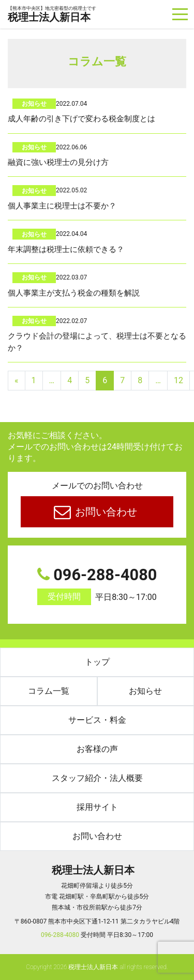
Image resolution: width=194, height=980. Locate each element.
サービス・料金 (97, 720)
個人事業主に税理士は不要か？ (62, 206)
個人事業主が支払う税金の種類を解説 (74, 293)
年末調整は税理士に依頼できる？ (66, 249)
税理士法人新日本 (52, 15)
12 (178, 380)
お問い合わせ (105, 512)
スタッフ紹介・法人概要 (97, 778)
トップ (97, 662)
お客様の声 (97, 749)
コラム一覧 (49, 691)
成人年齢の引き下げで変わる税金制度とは (81, 119)
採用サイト (97, 807)
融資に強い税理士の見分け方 (58, 162)
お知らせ (34, 104)
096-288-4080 (97, 586)
